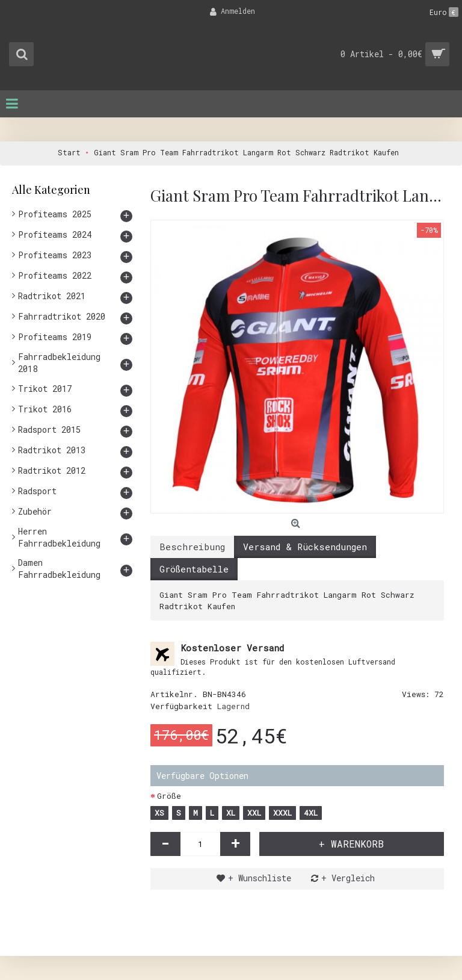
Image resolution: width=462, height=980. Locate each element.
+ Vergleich (348, 878)
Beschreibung (192, 547)
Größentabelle (194, 569)
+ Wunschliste (260, 878)
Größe (169, 796)
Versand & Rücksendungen (305, 547)
